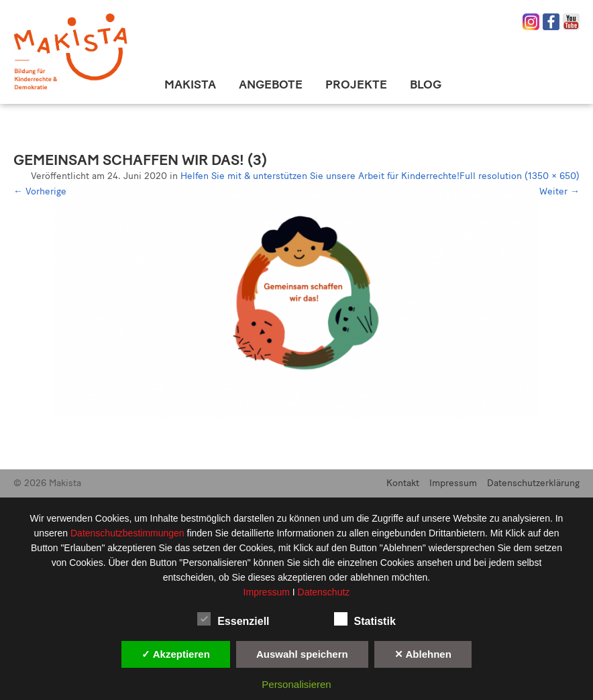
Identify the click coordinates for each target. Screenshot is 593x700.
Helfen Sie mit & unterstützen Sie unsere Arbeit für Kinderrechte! (320, 176)
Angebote (271, 84)
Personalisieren (296, 684)
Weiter (559, 191)
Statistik (365, 619)
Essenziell (233, 619)
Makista (190, 84)
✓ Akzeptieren (176, 654)
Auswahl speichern (302, 654)
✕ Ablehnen (423, 654)
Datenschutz (324, 592)
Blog (426, 84)
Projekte (356, 84)
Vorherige (40, 191)
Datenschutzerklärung (533, 483)
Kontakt (403, 483)
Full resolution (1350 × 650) (520, 176)
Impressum (453, 483)
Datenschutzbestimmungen (129, 533)
